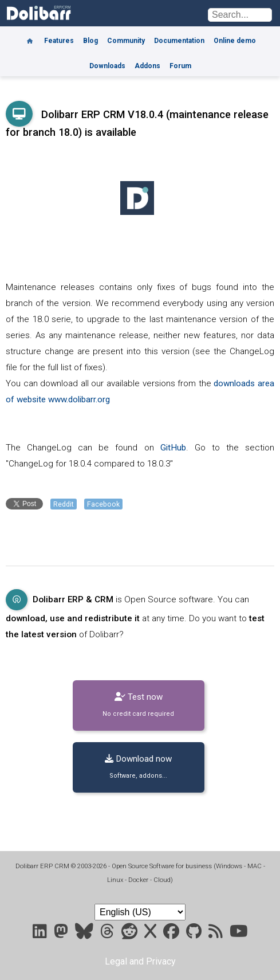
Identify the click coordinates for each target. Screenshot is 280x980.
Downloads (107, 66)
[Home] (30, 37)
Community (126, 41)
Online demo (235, 41)
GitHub (173, 448)
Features (59, 41)
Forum (180, 66)
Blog (90, 41)
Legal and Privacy (140, 961)
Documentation (179, 41)
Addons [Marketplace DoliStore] (147, 66)
